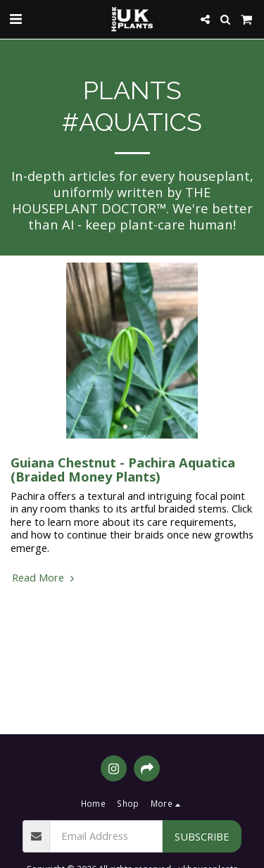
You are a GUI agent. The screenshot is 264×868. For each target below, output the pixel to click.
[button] (15, 19)
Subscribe (202, 836)
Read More (45, 577)
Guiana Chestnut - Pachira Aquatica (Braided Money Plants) (123, 469)
